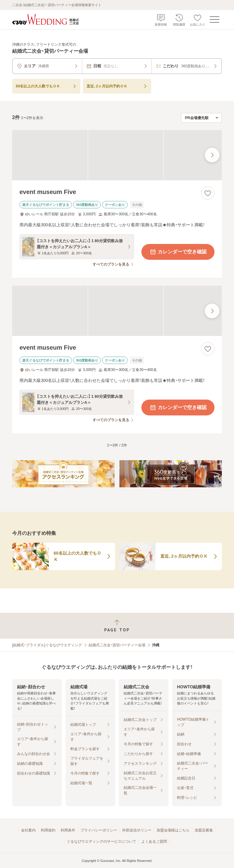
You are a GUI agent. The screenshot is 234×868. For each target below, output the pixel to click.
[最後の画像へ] (212, 155)
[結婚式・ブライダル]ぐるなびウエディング (47, 645)
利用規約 (48, 830)
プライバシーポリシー (99, 830)
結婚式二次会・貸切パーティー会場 (117, 645)
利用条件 (68, 830)
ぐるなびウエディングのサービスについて (101, 842)
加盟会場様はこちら (173, 830)
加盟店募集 (204, 830)
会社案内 (28, 830)
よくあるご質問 (154, 842)
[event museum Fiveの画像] (117, 155)
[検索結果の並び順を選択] (201, 118)
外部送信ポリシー (137, 830)
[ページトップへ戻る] (117, 626)
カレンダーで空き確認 (178, 252)
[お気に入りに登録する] (208, 193)
